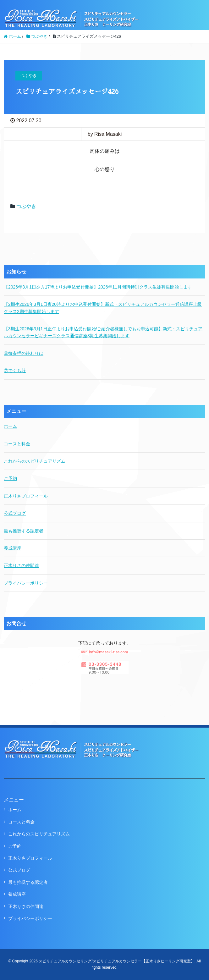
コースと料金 (17, 444)
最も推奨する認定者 (24, 531)
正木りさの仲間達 (21, 565)
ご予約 (10, 478)
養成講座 (13, 548)
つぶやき (26, 206)
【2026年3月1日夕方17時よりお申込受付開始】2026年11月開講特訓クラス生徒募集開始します (98, 287)
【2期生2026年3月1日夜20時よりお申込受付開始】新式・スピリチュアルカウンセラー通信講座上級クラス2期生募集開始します (103, 308)
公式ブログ (15, 513)
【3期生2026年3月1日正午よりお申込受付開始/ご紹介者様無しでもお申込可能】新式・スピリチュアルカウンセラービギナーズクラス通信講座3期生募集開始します (103, 332)
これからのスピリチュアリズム (35, 461)
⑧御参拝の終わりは (24, 353)
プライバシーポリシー (26, 583)
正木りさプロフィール (26, 496)
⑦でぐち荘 (15, 371)
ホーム (10, 426)
